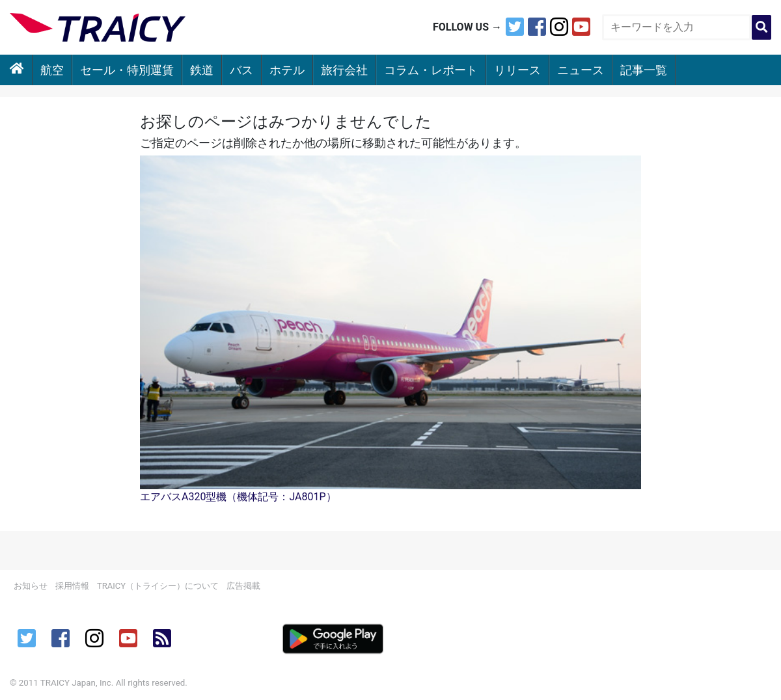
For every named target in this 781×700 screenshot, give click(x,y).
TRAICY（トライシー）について (158, 586)
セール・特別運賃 (127, 70)
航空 (52, 70)
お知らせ (31, 586)
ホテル (287, 70)
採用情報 (72, 586)
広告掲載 (243, 586)
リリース (517, 70)
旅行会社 (344, 70)
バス (241, 70)
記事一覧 (644, 70)
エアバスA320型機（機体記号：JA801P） (238, 497)
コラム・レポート (431, 70)
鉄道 (202, 70)
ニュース (581, 70)
